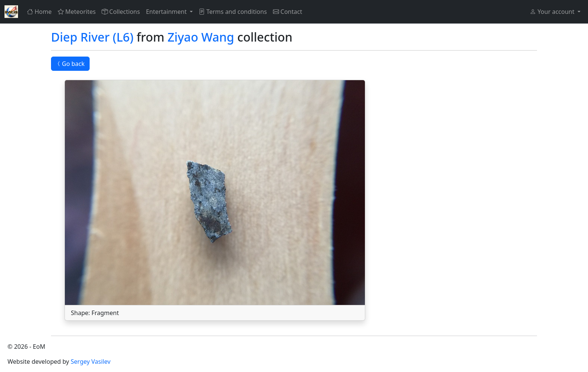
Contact (288, 12)
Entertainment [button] (167, 12)
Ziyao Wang (201, 37)
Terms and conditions (233, 12)
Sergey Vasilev (90, 362)
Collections (121, 12)
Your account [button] (553, 12)
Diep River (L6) (92, 37)
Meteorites (77, 12)
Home (39, 12)
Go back (70, 64)
